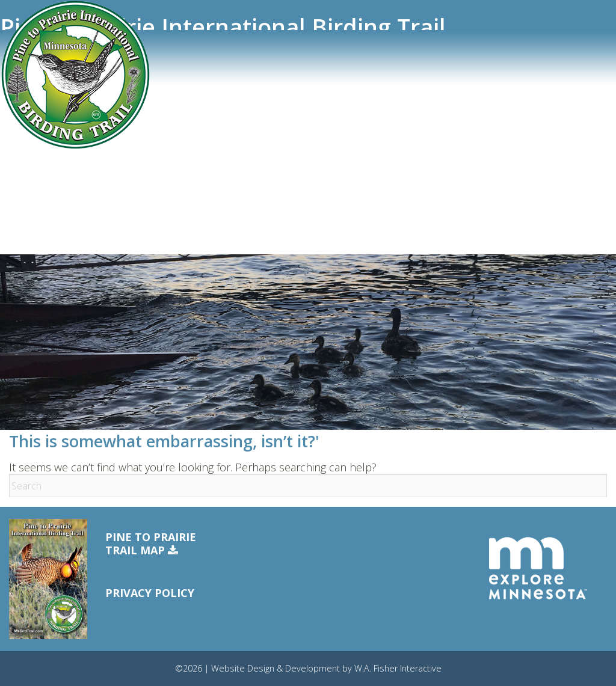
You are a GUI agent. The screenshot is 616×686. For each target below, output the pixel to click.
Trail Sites (31, 100)
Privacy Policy (150, 593)
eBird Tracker (38, 143)
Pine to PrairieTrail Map (151, 544)
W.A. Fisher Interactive (398, 668)
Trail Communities (49, 122)
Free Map (29, 207)
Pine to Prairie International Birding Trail (223, 27)
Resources (31, 186)
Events (23, 165)
